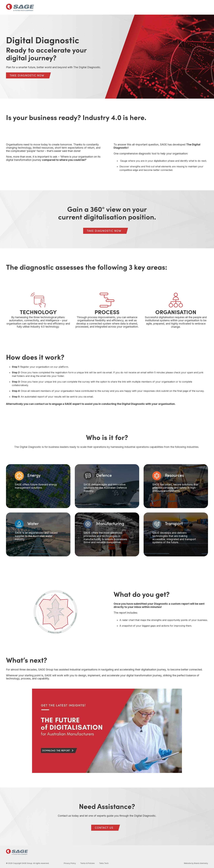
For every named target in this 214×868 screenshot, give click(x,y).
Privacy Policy (70, 863)
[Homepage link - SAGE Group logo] (17, 853)
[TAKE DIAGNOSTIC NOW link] (27, 75)
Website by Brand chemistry (196, 863)
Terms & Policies (87, 863)
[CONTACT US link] (104, 828)
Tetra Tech (104, 863)
